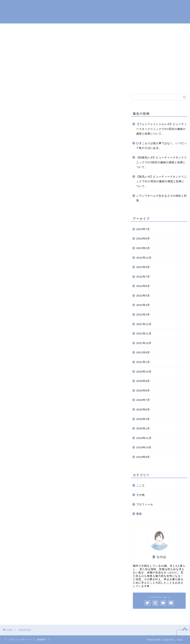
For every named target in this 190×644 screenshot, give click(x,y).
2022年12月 (144, 258)
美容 (113, 84)
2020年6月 (143, 410)
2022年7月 (143, 277)
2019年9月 (143, 457)
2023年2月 (143, 248)
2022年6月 (143, 286)
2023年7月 (143, 229)
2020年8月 (143, 391)
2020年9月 (143, 381)
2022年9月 (143, 267)
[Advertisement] (95, 52)
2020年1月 (143, 429)
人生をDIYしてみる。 (95, 11)
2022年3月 (143, 315)
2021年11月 (144, 334)
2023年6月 (143, 239)
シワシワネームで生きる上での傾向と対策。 (162, 198)
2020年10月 (144, 372)
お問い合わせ (135, 84)
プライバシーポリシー (20, 639)
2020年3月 (143, 419)
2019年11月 (144, 438)
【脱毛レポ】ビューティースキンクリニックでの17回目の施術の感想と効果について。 (162, 181)
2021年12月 (144, 324)
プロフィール (74, 84)
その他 (140, 495)
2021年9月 (143, 353)
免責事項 (41, 639)
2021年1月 (143, 362)
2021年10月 (144, 343)
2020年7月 (143, 400)
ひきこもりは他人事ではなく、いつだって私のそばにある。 (162, 146)
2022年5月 (143, 296)
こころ (96, 84)
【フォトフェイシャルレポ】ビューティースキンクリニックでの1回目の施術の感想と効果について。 (162, 129)
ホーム (51, 84)
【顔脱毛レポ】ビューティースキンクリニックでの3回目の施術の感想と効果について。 (162, 163)
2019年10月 (144, 448)
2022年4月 (143, 305)
